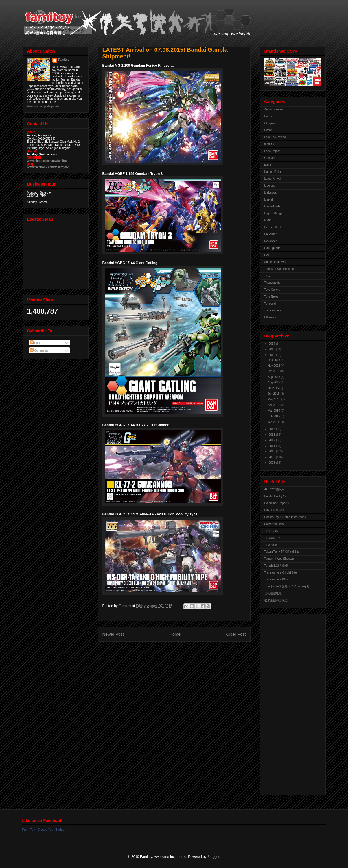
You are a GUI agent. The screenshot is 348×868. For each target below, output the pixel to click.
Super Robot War (276, 262)
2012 (272, 440)
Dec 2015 (275, 360)
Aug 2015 (275, 382)
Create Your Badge (51, 830)
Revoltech (271, 241)
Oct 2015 (274, 371)
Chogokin (270, 123)
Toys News (271, 297)
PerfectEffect (273, 227)
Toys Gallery (272, 290)
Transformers (273, 310)
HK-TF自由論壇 (274, 510)
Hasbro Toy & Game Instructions (285, 517)
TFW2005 (271, 545)
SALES (269, 255)
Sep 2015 (275, 377)
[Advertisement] (288, 703)
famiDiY (269, 144)
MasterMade (272, 206)
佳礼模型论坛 (273, 593)
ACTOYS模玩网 (275, 489)
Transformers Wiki (276, 579)
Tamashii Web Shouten (279, 269)
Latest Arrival (273, 179)
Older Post (236, 634)
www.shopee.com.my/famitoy (47, 161)
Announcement (274, 109)
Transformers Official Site (281, 573)
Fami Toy (29, 830)
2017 (272, 344)
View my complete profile (43, 106)
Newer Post (113, 634)
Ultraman (270, 317)
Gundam (270, 158)
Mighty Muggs (273, 213)
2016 (272, 349)
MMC (268, 220)
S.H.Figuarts (272, 248)
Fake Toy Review (275, 137)
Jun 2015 (274, 394)
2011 (272, 446)
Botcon (269, 116)
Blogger (213, 857)
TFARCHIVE (272, 531)
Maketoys (271, 193)
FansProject (272, 151)
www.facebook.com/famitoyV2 (48, 167)
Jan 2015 (274, 422)
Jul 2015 (274, 388)
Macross (270, 186)
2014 (272, 429)
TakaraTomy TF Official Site (282, 552)
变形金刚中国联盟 (276, 600)
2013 (272, 435)
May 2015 (275, 399)
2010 (272, 451)
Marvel (269, 200)
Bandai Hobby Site (276, 496)
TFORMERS (272, 538)
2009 (272, 457)
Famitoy (64, 60)
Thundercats (272, 283)
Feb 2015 (274, 416)
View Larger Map (56, 255)
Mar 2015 (274, 411)
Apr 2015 (274, 405)
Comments (39, 351)
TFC (267, 276)
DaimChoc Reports (277, 503)
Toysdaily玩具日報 (276, 566)
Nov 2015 (275, 366)
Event (268, 130)
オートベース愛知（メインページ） (288, 586)
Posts (36, 343)
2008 (272, 463)
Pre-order (270, 234)
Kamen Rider (273, 172)
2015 (272, 355)
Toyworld (270, 304)
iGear (268, 165)
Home (175, 634)
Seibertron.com (274, 524)
